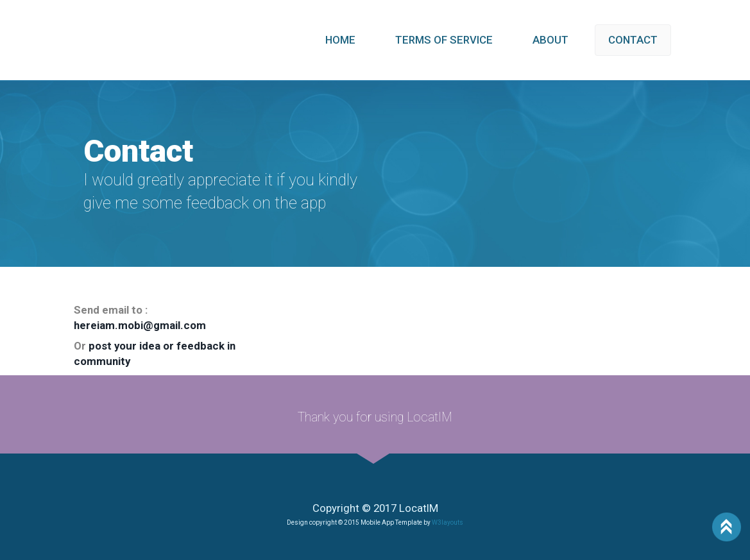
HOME (340, 40)
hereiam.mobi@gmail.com (140, 325)
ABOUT (550, 40)
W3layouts (447, 522)
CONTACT (633, 40)
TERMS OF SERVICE (444, 40)
